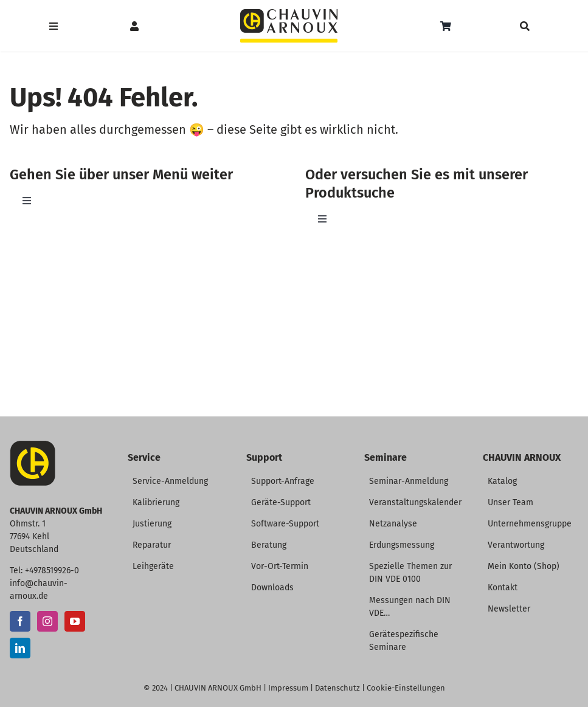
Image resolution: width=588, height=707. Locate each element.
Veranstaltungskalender (415, 502)
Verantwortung (516, 545)
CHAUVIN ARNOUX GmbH (218, 688)
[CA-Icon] (33, 445)
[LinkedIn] (20, 648)
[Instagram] (47, 621)
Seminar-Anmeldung (409, 481)
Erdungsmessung (402, 545)
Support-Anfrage (283, 481)
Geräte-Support (281, 502)
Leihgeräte (153, 566)
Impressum (288, 688)
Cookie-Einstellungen (406, 688)
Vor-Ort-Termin (280, 566)
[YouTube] (75, 621)
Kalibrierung (156, 502)
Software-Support (285, 524)
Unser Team (510, 502)
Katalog (502, 481)
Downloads (272, 588)
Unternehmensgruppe (530, 524)
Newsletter (509, 609)
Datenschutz (337, 688)
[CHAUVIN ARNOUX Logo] (289, 14)
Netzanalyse (393, 524)
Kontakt (503, 588)
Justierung (152, 524)
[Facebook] (20, 621)
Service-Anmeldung (170, 481)
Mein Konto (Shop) (524, 566)
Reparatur (152, 545)
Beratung (269, 545)
